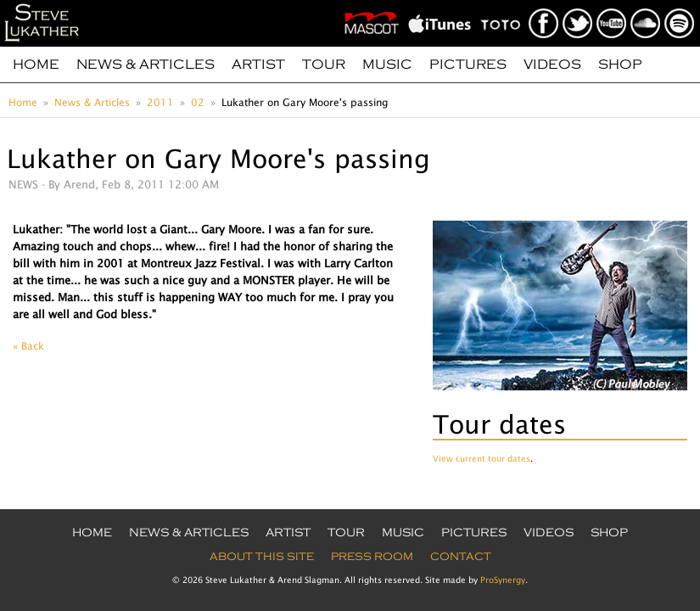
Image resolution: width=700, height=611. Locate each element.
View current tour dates (482, 458)
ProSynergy (503, 580)
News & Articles (146, 64)
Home (36, 64)
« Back (28, 346)
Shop (620, 64)
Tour (324, 64)
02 (198, 102)
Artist (258, 64)
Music (387, 64)
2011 (160, 102)
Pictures (468, 64)
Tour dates (499, 424)
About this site (262, 557)
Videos (552, 64)
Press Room (372, 557)
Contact (461, 557)
